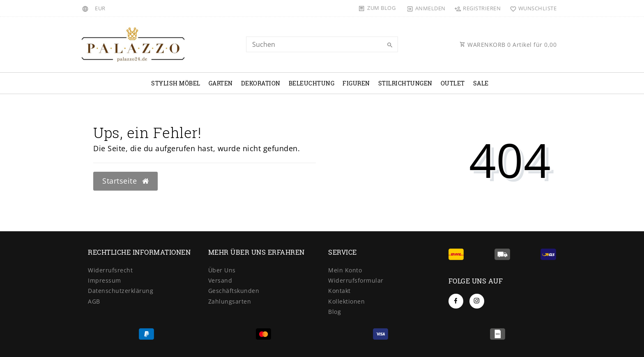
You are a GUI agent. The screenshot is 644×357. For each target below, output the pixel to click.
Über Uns (222, 270)
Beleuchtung (312, 83)
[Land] (86, 8)
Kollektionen (346, 301)
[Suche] (390, 45)
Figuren (356, 83)
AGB (94, 301)
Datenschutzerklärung (121, 291)
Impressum (105, 280)
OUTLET (453, 83)
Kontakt (339, 291)
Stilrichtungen (405, 83)
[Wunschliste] (531, 8)
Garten (221, 83)
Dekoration (261, 83)
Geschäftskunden (234, 291)
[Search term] (322, 44)
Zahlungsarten (230, 301)
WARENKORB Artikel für (508, 45)
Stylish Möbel (176, 83)
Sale (481, 83)
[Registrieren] (478, 8)
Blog (335, 312)
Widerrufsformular (356, 280)
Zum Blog (381, 8)
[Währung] (100, 8)
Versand (220, 280)
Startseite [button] (125, 181)
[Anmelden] (426, 8)
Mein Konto (345, 270)
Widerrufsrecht (110, 270)
